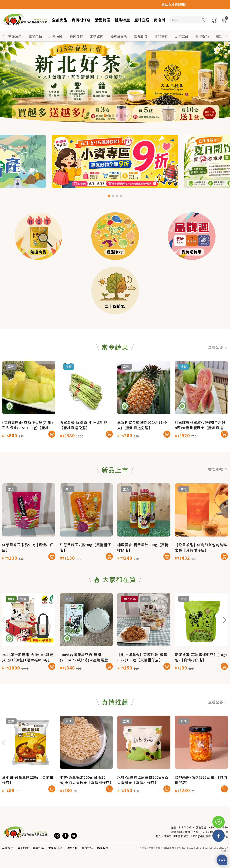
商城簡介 (8, 848)
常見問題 (23, 848)
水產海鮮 (56, 36)
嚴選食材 (76, 36)
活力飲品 (182, 36)
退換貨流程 (55, 848)
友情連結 (87, 848)
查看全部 (218, 364)
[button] (226, 36)
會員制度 (38, 848)
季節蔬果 (15, 36)
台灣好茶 (202, 36)
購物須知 (72, 848)
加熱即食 (141, 36)
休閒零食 (161, 36)
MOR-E (224, 851)
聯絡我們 (103, 848)
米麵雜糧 (97, 36)
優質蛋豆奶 (119, 36)
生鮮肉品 (35, 36)
